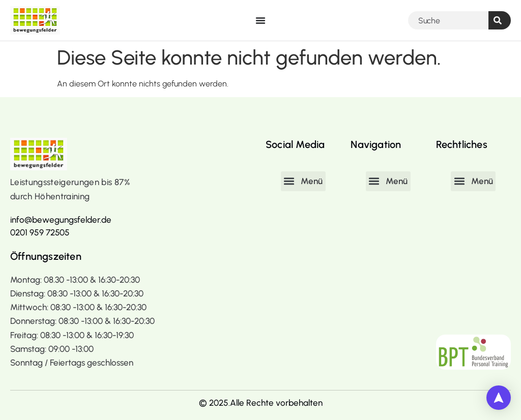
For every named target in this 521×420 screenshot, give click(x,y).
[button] (303, 181)
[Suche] (500, 20)
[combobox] (448, 20)
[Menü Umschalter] (260, 20)
